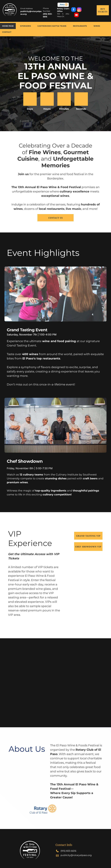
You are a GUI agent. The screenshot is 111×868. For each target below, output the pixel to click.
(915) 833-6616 (68, 851)
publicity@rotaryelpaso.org (76, 855)
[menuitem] (9, 26)
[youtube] (76, 15)
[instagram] (79, 10)
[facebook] (74, 10)
